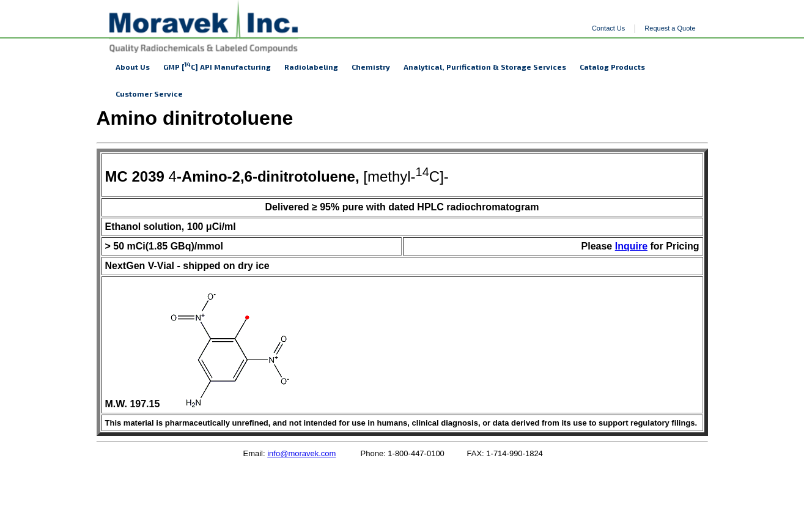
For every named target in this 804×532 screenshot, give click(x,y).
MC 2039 (135, 176)
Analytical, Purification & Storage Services (485, 67)
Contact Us (608, 28)
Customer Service (149, 94)
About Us (133, 67)
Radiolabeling (311, 67)
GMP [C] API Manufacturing (217, 66)
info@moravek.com (301, 453)
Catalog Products (612, 67)
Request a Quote (670, 28)
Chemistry (371, 67)
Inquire (631, 246)
